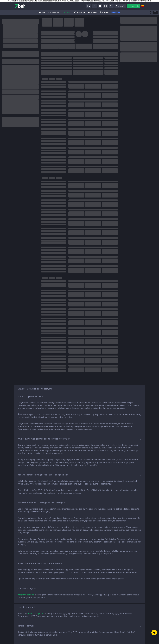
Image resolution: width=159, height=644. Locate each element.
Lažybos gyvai (79, 12)
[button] (89, 6)
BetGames (93, 12)
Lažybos (66, 12)
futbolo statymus (35, 613)
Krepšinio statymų (26, 595)
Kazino (42, 12)
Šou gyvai (104, 12)
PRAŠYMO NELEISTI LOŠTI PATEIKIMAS (137, 1)
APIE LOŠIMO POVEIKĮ (114, 1)
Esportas (116, 12)
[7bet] (20, 6)
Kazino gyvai (54, 12)
